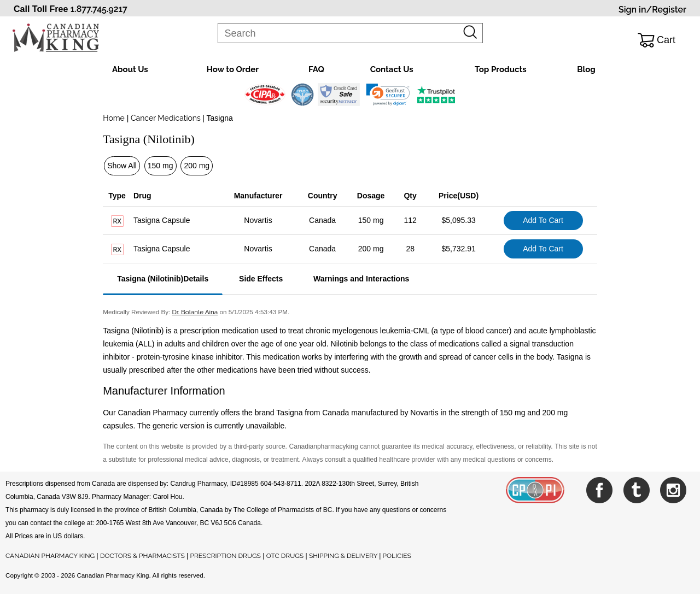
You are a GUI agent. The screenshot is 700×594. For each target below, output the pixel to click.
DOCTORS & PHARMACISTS (142, 556)
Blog (586, 69)
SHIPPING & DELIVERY (344, 556)
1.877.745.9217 (99, 9)
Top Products (501, 69)
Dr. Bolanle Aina (195, 312)
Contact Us (392, 69)
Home (114, 118)
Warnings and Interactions (361, 279)
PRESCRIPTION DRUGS (226, 556)
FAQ (316, 69)
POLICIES (397, 556)
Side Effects (261, 279)
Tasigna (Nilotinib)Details (163, 279)
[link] (388, 95)
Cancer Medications (165, 118)
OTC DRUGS (285, 556)
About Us (130, 69)
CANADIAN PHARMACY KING (50, 556)
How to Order (233, 69)
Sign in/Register (652, 10)
